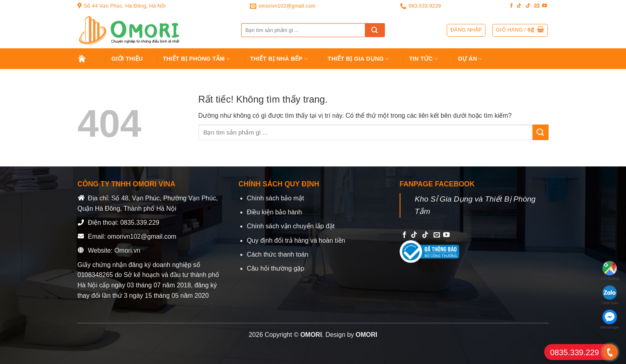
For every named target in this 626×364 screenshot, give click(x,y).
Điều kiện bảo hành (274, 212)
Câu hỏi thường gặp (275, 268)
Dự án (470, 59)
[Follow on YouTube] (545, 6)
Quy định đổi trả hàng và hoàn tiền (296, 240)
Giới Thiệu (127, 59)
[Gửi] (375, 30)
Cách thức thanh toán (277, 254)
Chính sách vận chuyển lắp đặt (291, 226)
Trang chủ (88, 59)
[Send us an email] (537, 6)
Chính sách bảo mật (275, 198)
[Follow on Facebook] (511, 6)
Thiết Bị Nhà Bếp (279, 59)
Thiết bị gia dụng (359, 59)
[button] (520, 30)
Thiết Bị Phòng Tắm (197, 59)
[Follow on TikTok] (519, 6)
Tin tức (424, 59)
